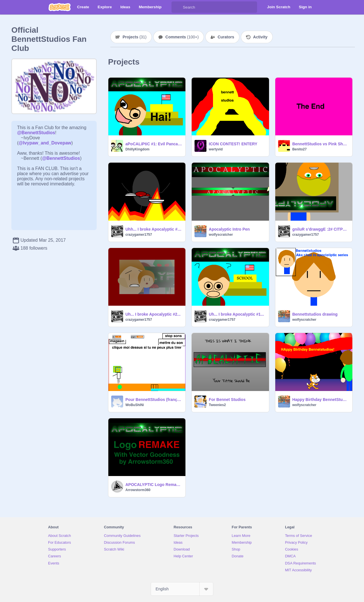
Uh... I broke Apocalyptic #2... (153, 314)
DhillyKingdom (137, 149)
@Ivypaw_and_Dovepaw (45, 143)
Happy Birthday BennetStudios (321, 400)
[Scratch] (60, 7)
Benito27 (300, 149)
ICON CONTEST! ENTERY (233, 144)
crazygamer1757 (139, 235)
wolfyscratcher (221, 235)
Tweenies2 (217, 405)
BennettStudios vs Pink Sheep (321, 144)
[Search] (177, 7)
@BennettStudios (36, 133)
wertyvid (216, 149)
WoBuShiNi (135, 405)
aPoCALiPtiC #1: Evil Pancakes (154, 144)
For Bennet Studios (227, 400)
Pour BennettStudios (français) (154, 400)
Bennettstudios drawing (315, 314)
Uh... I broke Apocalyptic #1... (236, 314)
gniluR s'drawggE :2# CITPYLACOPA (321, 229)
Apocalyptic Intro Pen (229, 229)
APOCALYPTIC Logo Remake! (154, 485)
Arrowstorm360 (138, 490)
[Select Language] (182, 589)
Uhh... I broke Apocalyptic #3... (154, 229)
